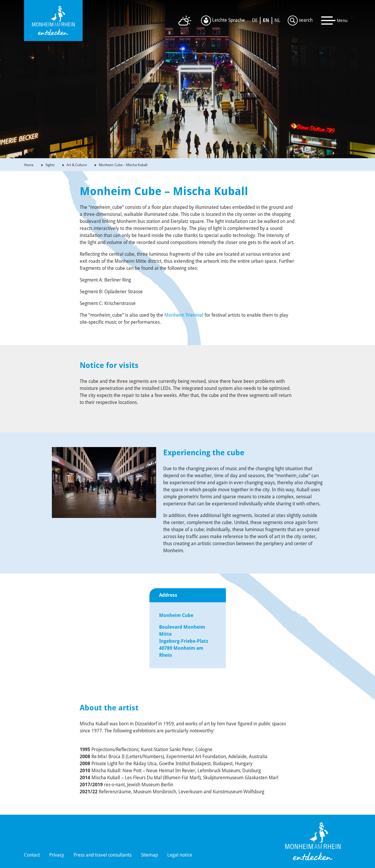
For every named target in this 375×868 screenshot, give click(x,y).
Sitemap (149, 855)
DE (255, 20)
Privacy (57, 855)
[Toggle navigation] (334, 21)
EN (266, 20)
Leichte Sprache (223, 21)
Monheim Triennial (184, 315)
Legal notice (180, 855)
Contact (32, 855)
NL (277, 20)
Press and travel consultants (103, 855)
